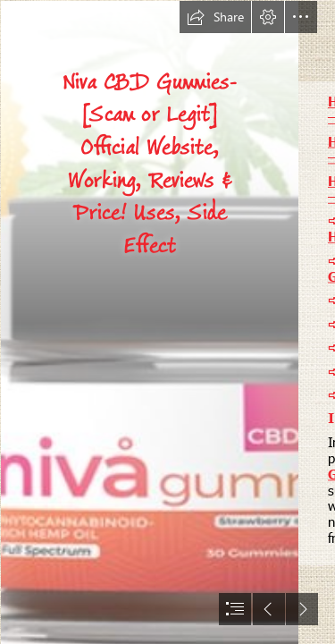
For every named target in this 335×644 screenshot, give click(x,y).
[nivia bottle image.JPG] (149, 322)
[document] (167, 322)
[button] (215, 17)
